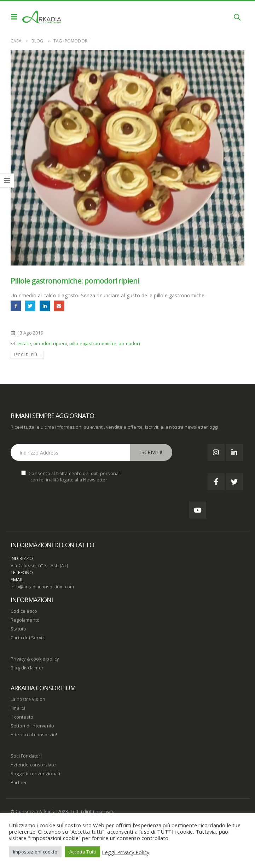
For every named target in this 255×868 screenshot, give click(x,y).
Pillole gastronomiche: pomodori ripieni (75, 281)
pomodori (129, 344)
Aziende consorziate (33, 765)
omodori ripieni (50, 344)
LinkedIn (45, 306)
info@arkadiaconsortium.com (42, 587)
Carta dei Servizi (28, 638)
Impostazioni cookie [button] (35, 852)
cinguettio (30, 306)
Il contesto (22, 717)
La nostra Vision (28, 699)
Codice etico (24, 611)
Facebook (16, 306)
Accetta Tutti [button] (83, 852)
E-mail (59, 306)
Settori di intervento (32, 726)
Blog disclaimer (27, 668)
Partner (19, 783)
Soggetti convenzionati (35, 774)
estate (24, 344)
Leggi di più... (27, 355)
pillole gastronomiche (93, 344)
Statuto (18, 629)
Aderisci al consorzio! (34, 735)
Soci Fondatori (26, 756)
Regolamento (25, 620)
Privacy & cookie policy (35, 659)
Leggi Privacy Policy (126, 852)
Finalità (18, 708)
